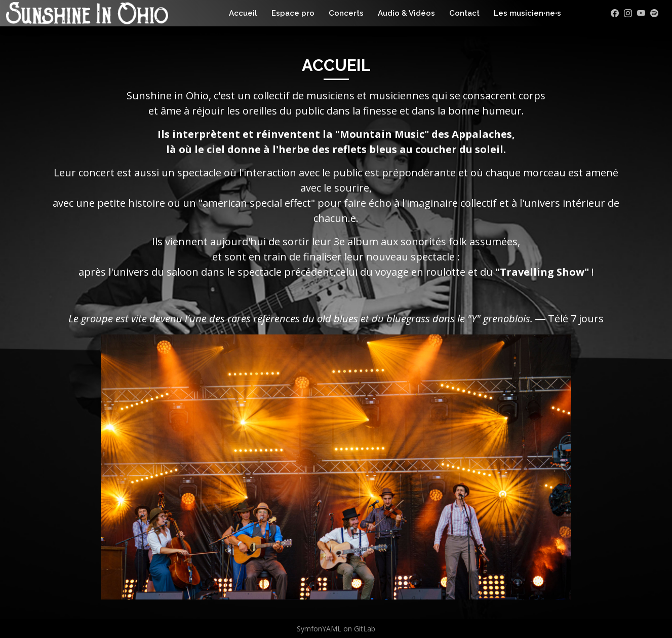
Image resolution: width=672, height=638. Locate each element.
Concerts (346, 13)
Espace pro (293, 13)
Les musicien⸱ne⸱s (527, 13)
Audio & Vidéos (406, 13)
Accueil (243, 13)
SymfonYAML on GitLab (336, 629)
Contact (464, 13)
